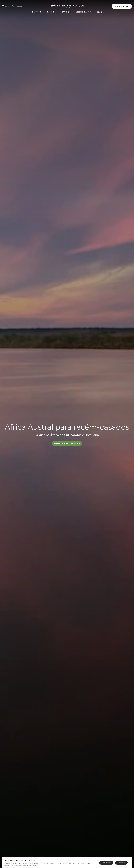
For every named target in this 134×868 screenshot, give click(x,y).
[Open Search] (17, 6)
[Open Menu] (6, 6)
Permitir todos (106, 863)
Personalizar (121, 863)
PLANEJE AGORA (122, 6)
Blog (100, 12)
